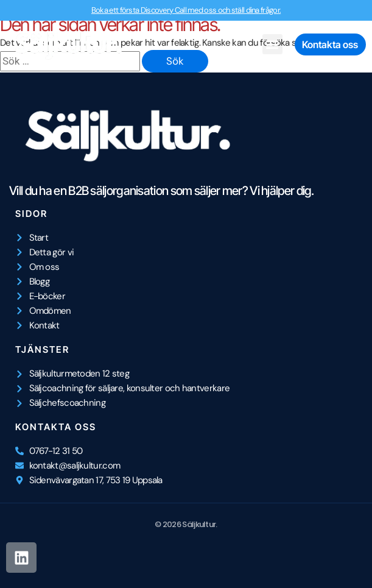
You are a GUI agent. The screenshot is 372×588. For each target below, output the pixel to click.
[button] (272, 44)
